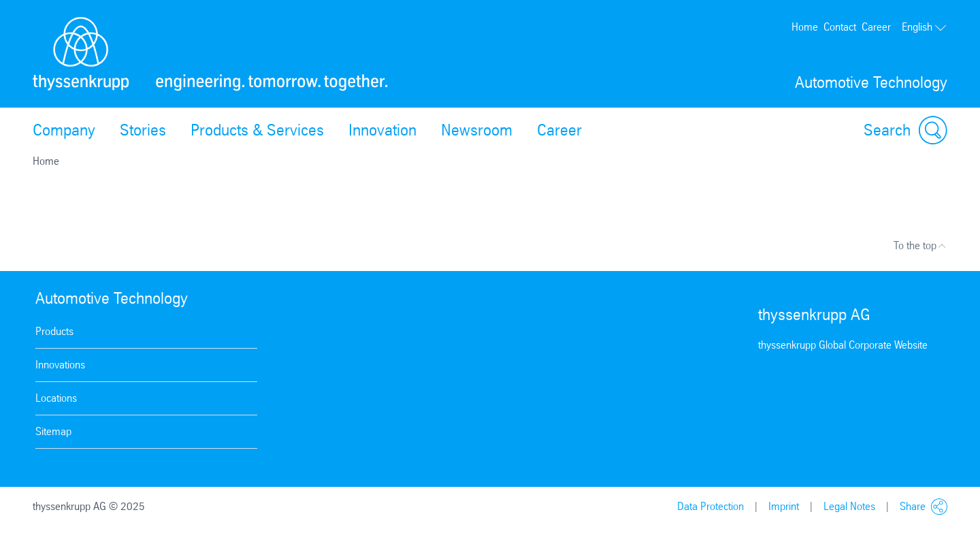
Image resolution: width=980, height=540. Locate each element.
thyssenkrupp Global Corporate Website (843, 345)
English (925, 27)
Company (64, 130)
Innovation (382, 130)
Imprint (784, 506)
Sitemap (53, 431)
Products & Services (257, 130)
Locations (56, 398)
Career (876, 27)
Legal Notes (849, 506)
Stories (143, 130)
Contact (840, 27)
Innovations (60, 365)
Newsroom (477, 130)
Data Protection (710, 506)
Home (805, 27)
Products (54, 331)
